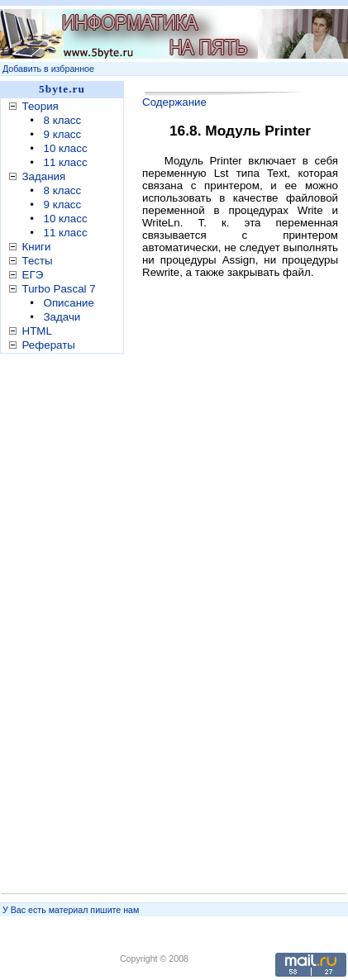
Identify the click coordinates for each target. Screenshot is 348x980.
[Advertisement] (66, 619)
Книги (37, 247)
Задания (44, 176)
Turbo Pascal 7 (59, 289)
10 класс (66, 148)
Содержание (174, 102)
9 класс (63, 134)
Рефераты (49, 345)
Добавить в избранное (48, 69)
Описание (69, 303)
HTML (37, 331)
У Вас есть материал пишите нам (71, 910)
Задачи (62, 317)
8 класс (63, 120)
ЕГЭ (33, 275)
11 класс (66, 162)
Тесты (38, 261)
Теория (41, 106)
